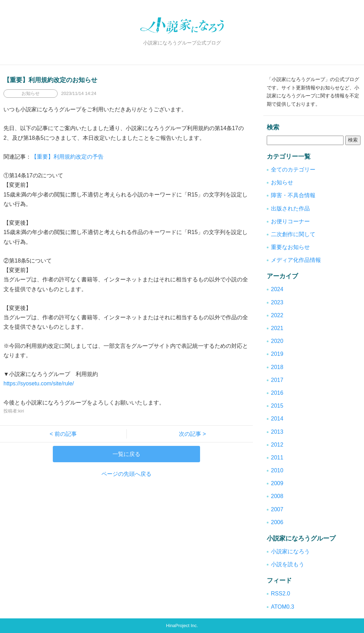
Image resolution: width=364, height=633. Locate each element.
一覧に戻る (126, 454)
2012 (277, 445)
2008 (277, 496)
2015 (277, 406)
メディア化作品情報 (296, 260)
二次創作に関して (293, 234)
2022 (277, 315)
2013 (277, 432)
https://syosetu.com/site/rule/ (39, 383)
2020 (277, 341)
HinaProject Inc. (182, 626)
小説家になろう (290, 551)
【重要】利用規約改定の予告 (67, 157)
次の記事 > (190, 434)
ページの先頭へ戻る (126, 474)
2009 (277, 483)
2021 (277, 328)
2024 (277, 289)
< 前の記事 (66, 434)
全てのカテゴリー (293, 170)
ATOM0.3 (283, 607)
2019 (277, 354)
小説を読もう (288, 564)
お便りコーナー (290, 221)
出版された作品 (290, 209)
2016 (277, 393)
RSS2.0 (280, 594)
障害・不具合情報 (293, 195)
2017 (277, 380)
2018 (277, 367)
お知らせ (282, 182)
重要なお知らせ (290, 247)
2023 (277, 302)
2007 (277, 509)
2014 (277, 419)
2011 (277, 458)
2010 (277, 470)
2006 (277, 522)
